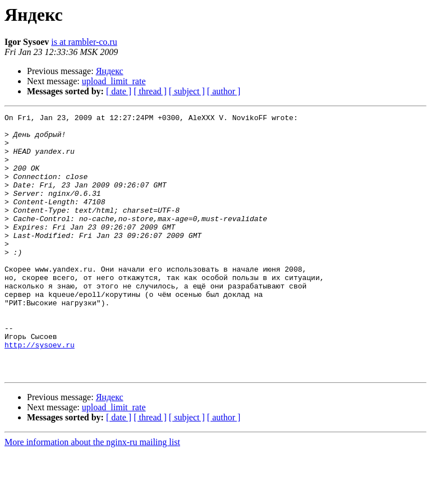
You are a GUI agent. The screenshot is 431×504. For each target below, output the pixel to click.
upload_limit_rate (114, 81)
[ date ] (119, 91)
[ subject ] (187, 91)
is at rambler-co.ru (84, 42)
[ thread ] (150, 91)
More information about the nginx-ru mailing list (92, 494)
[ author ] (224, 91)
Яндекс (110, 71)
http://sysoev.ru (40, 392)
